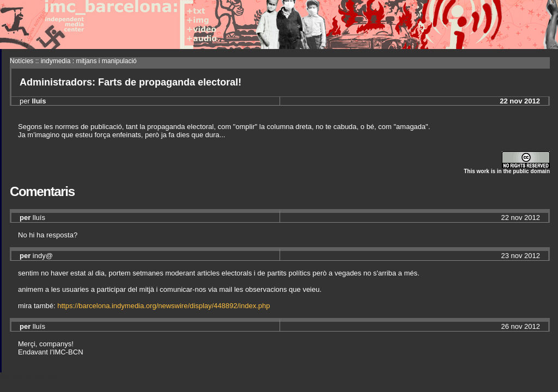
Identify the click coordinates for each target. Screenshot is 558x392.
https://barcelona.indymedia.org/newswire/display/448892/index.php (163, 306)
